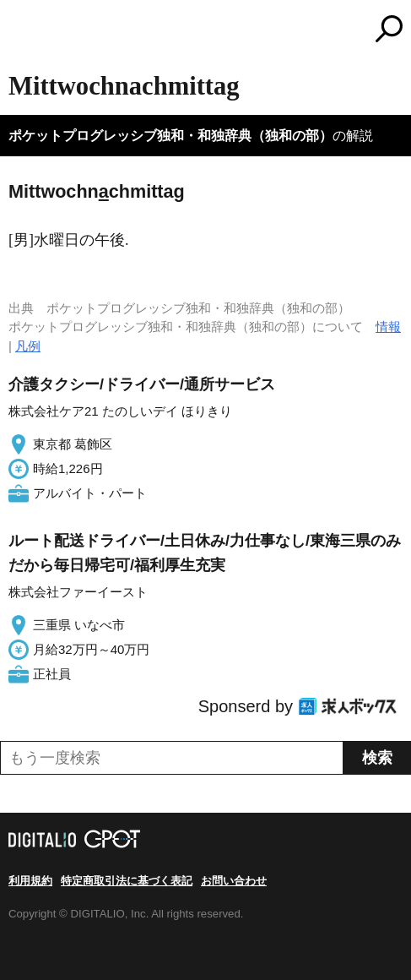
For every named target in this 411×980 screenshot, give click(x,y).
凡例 (28, 346)
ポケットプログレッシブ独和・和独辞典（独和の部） (170, 136)
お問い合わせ (234, 881)
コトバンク (276, 29)
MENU (21, 31)
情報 (388, 327)
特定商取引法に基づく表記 (127, 881)
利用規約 (30, 881)
